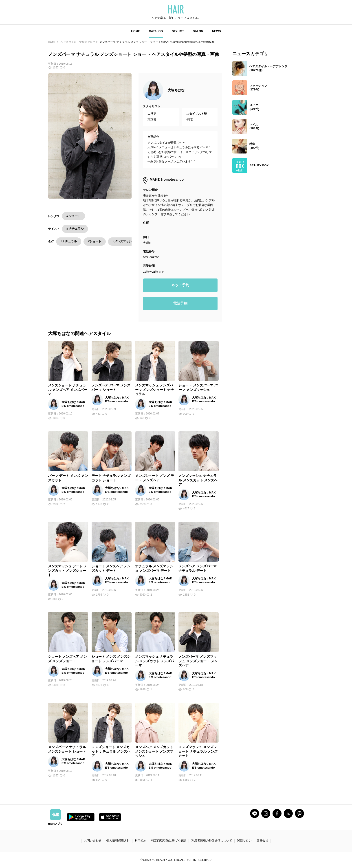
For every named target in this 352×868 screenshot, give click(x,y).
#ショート (95, 241)
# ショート (74, 216)
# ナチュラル (75, 229)
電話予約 (180, 303)
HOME (135, 31)
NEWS (217, 31)
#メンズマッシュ (123, 241)
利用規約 (141, 841)
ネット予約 (180, 285)
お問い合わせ (93, 841)
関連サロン (244, 841)
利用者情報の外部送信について (212, 841)
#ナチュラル (69, 241)
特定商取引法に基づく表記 (169, 841)
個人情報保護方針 (118, 841)
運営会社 (262, 841)
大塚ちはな (176, 90)
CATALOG (156, 31)
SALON (198, 31)
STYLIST (178, 31)
